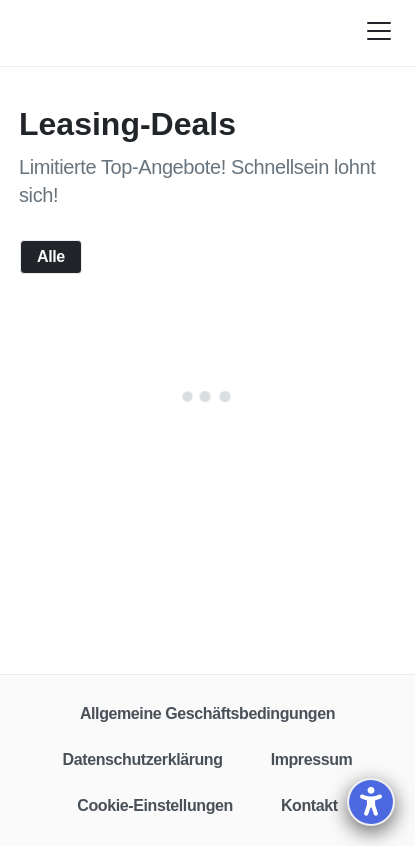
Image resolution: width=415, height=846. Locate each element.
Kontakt (309, 805)
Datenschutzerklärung (143, 759)
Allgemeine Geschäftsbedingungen (207, 713)
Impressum (312, 759)
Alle (51, 256)
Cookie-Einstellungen (155, 805)
